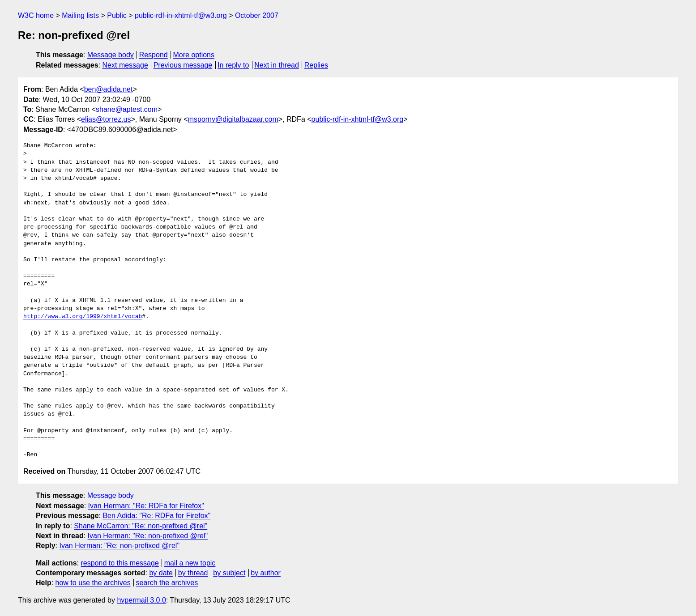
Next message (125, 65)
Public (117, 15)
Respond (154, 55)
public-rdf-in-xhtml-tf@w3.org (181, 15)
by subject (229, 573)
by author (266, 573)
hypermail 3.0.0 (141, 600)
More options (194, 55)
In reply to (233, 65)
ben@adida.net (109, 89)
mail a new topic (190, 563)
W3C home (36, 15)
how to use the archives (93, 583)
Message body (111, 55)
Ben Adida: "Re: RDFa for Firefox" (156, 516)
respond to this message (120, 563)
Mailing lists (80, 15)
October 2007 (257, 15)
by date (161, 573)
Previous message (183, 65)
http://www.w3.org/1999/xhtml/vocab (83, 317)
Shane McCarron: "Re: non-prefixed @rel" (141, 526)
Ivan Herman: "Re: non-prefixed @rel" (148, 536)
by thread (193, 573)
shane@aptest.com (127, 109)
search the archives (167, 583)
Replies (316, 65)
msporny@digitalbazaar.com (233, 119)
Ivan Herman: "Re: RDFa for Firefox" (146, 506)
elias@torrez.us (106, 119)
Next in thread (277, 65)
